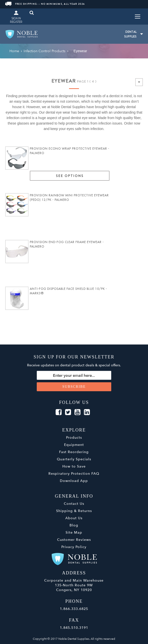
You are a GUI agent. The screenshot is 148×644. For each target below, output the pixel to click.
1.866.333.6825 (74, 609)
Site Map (74, 533)
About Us (74, 518)
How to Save (74, 466)
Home (14, 51)
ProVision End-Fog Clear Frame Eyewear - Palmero (67, 244)
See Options (70, 176)
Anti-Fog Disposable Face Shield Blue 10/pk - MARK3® (68, 291)
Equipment (74, 445)
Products (74, 438)
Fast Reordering (74, 452)
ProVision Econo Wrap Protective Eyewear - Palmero (70, 151)
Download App (74, 481)
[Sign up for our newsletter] (74, 375)
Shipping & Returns (74, 511)
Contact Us (74, 504)
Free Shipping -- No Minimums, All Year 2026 (45, 4)
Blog (74, 525)
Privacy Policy (74, 547)
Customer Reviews (74, 540)
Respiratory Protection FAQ (74, 474)
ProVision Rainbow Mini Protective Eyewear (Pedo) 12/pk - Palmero (69, 198)
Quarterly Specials (74, 459)
